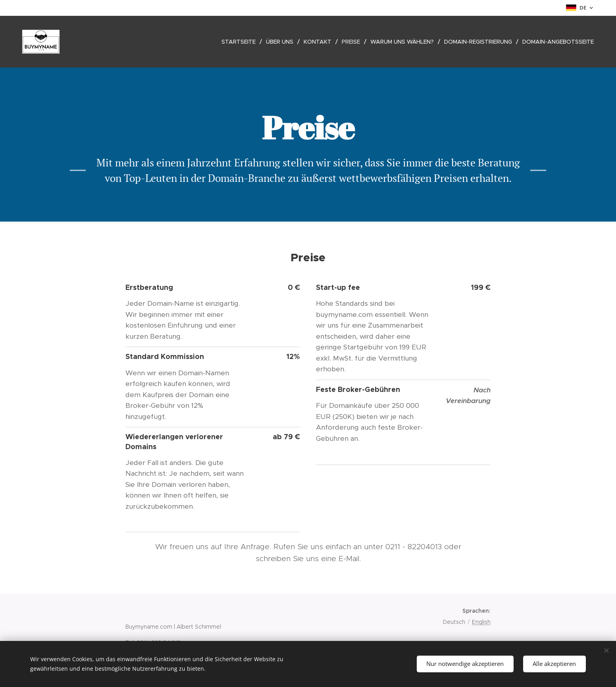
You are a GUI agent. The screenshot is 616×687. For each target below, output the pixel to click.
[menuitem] (241, 42)
